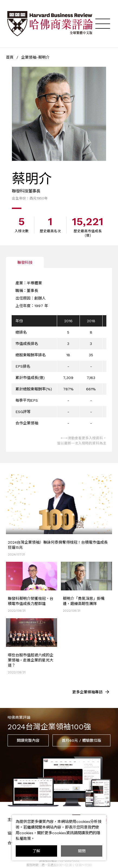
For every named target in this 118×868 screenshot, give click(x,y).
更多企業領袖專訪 (91, 692)
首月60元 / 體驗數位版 (81, 740)
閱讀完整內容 (28, 740)
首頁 (10, 57)
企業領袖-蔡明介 (35, 57)
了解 (36, 851)
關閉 (82, 851)
